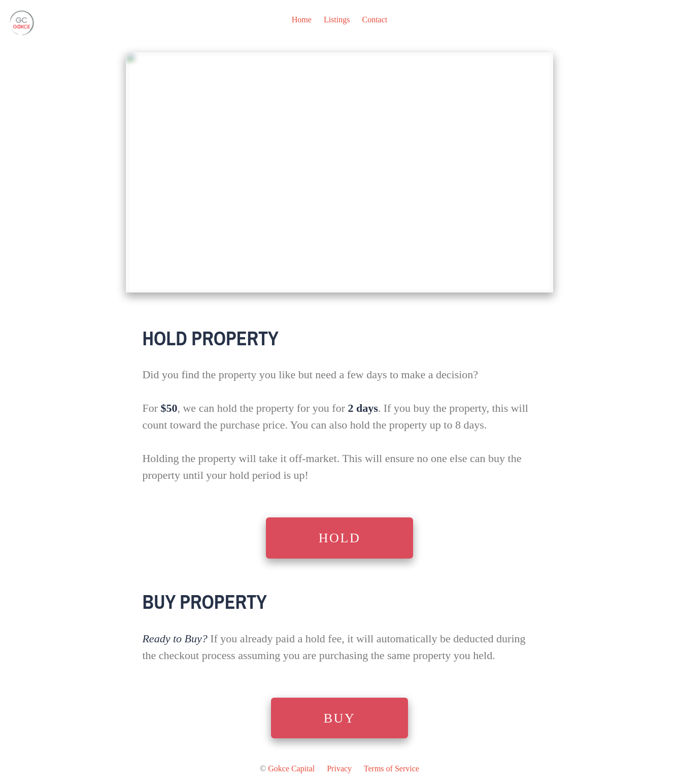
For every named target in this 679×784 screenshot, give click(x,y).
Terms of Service (392, 769)
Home (302, 20)
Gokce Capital (291, 769)
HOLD (340, 538)
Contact (375, 20)
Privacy (339, 769)
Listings (337, 20)
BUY (340, 718)
